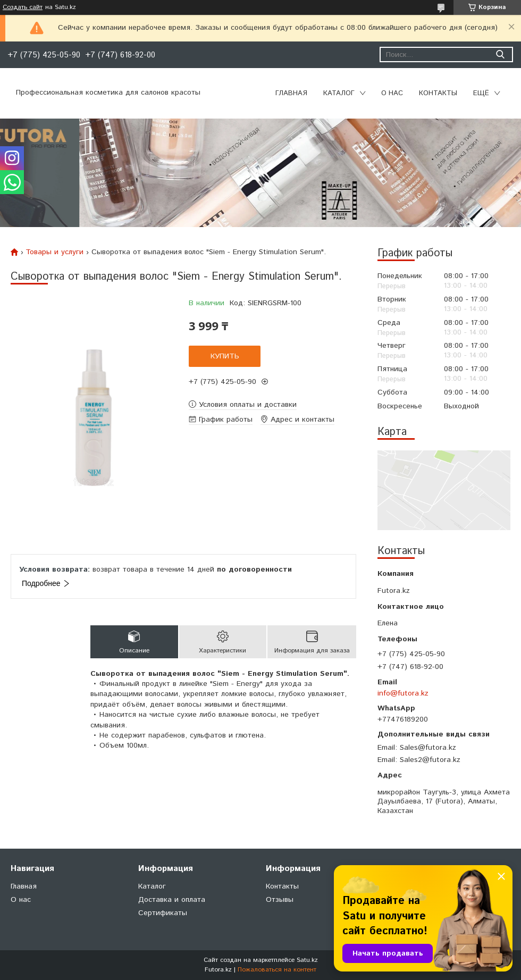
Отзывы (280, 900)
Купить (225, 356)
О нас (392, 93)
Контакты (438, 93)
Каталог (339, 93)
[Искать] (500, 55)
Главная (291, 93)
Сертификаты (163, 913)
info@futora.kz (403, 693)
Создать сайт (23, 7)
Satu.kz (307, 960)
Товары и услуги (54, 252)
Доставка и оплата (172, 900)
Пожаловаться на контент (277, 970)
